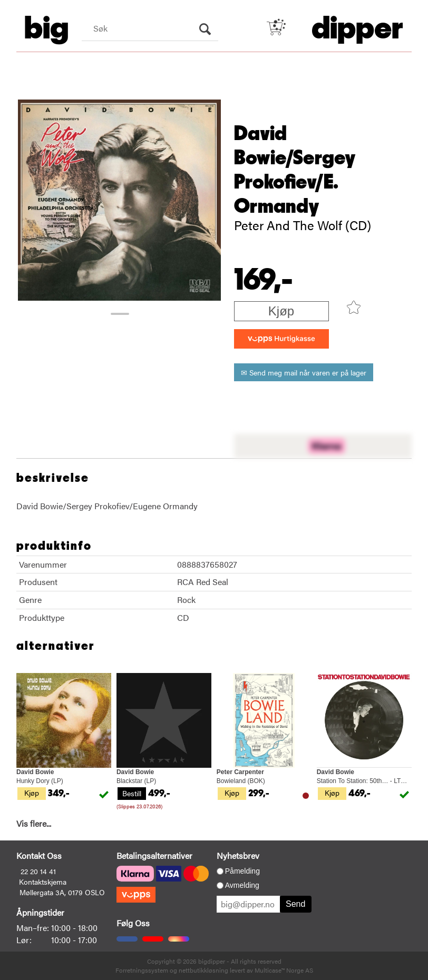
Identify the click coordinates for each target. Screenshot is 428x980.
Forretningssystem (142, 970)
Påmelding (242, 871)
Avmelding (242, 885)
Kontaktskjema (43, 882)
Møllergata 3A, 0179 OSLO (62, 892)
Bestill (132, 793)
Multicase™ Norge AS (284, 970)
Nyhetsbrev (238, 855)
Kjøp (281, 311)
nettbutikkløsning (203, 970)
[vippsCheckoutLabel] (281, 339)
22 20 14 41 (38, 871)
